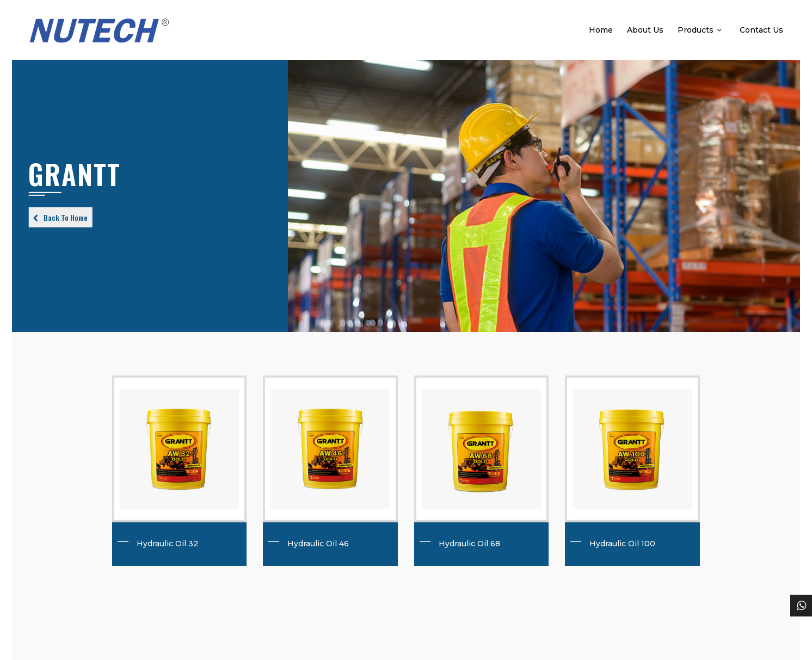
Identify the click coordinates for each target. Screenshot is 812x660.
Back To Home (66, 217)
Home (601, 30)
